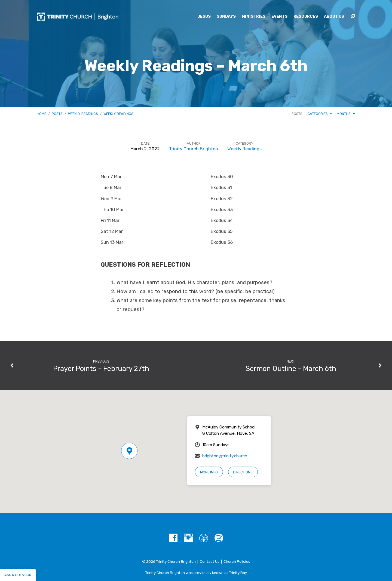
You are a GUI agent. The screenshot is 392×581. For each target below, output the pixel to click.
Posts (57, 114)
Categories (320, 114)
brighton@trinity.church (225, 456)
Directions (243, 472)
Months (346, 114)
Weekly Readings (83, 114)
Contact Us (210, 561)
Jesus (204, 17)
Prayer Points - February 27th (101, 369)
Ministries (254, 17)
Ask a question (18, 575)
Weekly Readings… (119, 114)
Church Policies (237, 561)
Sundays (226, 17)
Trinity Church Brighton (194, 149)
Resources (306, 17)
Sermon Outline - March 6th (291, 369)
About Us (334, 17)
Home (42, 114)
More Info (209, 472)
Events (279, 17)
